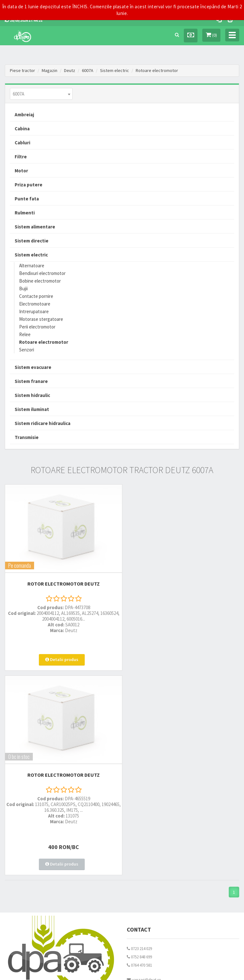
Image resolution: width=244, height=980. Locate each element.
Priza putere (29, 185)
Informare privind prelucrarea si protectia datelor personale (177, 827)
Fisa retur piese (17, 852)
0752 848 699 (139, 746)
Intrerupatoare (34, 311)
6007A (88, 70)
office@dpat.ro (143, 777)
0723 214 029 (139, 737)
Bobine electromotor (40, 281)
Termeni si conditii (142, 819)
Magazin (50, 70)
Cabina (22, 129)
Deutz (70, 70)
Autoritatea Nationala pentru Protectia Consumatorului (175, 835)
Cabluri (22, 143)
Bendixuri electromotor (42, 273)
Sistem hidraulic (32, 395)
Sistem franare (31, 381)
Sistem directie (32, 241)
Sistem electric (115, 70)
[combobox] (41, 94)
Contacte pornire (36, 296)
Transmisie (27, 437)
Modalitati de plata (21, 827)
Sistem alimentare (35, 227)
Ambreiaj (24, 115)
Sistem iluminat (32, 409)
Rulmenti (25, 213)
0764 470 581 (139, 754)
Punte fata (27, 199)
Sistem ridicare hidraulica (43, 423)
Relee (25, 334)
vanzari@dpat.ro (144, 769)
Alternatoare (32, 266)
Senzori (27, 350)
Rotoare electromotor (157, 70)
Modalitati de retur (21, 835)
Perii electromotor (37, 327)
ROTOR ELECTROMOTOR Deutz (61, 580)
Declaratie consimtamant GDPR (154, 843)
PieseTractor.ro (139, 970)
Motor (21, 171)
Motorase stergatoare (41, 319)
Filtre (21, 157)
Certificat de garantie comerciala (33, 843)
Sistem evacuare (33, 367)
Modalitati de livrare (22, 819)
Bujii (23, 288)
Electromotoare (35, 304)
